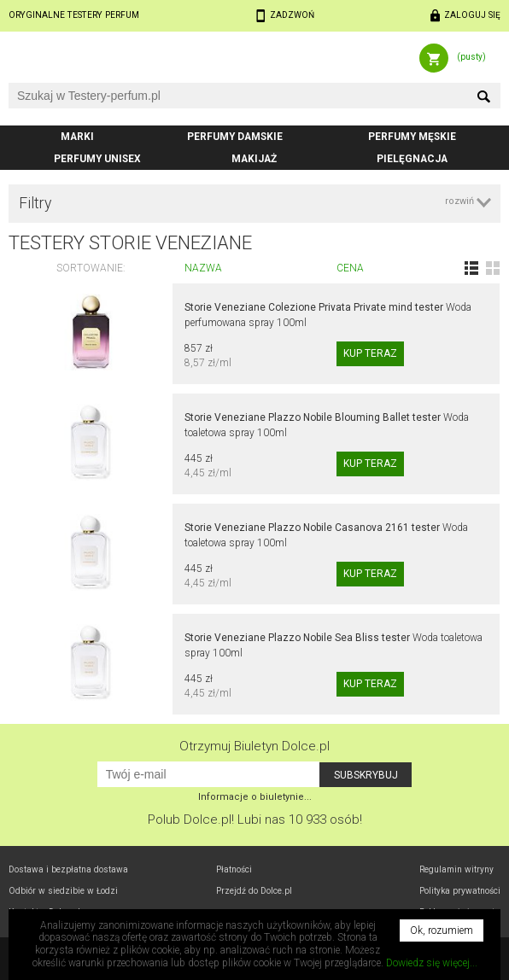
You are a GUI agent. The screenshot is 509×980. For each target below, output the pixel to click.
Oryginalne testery (74, 15)
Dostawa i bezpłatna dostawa (68, 869)
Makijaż (254, 159)
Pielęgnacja (412, 159)
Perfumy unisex (97, 159)
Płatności (234, 869)
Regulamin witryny (456, 869)
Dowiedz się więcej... (432, 963)
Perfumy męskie (412, 137)
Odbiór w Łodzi (63, 891)
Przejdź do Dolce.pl (254, 891)
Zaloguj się (472, 15)
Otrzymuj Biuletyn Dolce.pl (254, 746)
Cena (350, 268)
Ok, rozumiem (442, 930)
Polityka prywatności (460, 891)
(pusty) (471, 57)
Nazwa (203, 268)
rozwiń (459, 201)
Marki (77, 137)
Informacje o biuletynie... (255, 797)
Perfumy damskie (235, 137)
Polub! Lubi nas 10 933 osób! (255, 820)
